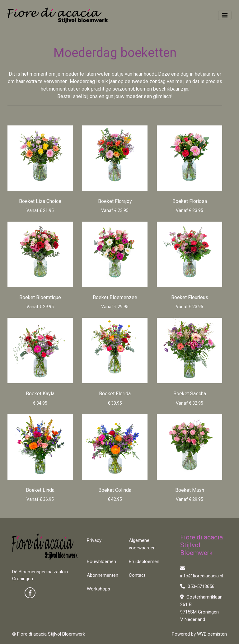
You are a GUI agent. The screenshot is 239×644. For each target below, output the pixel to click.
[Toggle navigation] (225, 15)
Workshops (98, 589)
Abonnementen (103, 575)
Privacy (94, 540)
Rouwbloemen (101, 562)
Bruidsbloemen (144, 562)
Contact (137, 575)
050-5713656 (197, 586)
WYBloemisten (212, 634)
